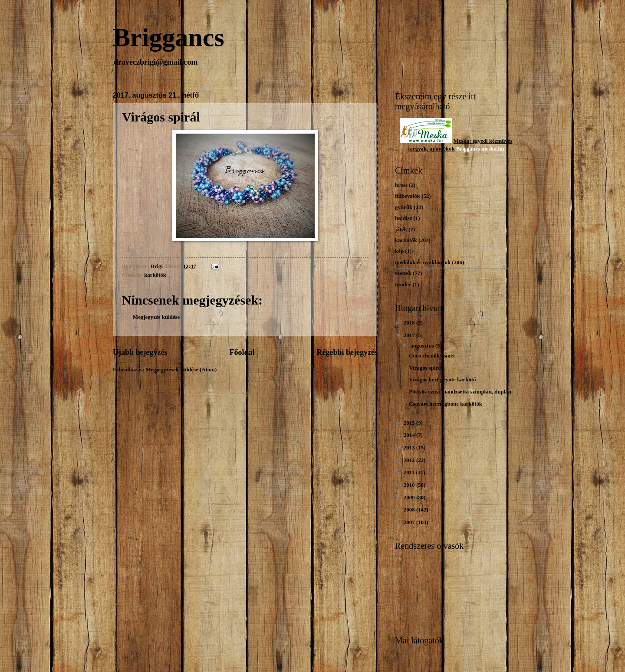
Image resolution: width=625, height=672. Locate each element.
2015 (410, 423)
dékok (447, 149)
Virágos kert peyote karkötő (442, 380)
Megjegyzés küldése (156, 317)
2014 (410, 435)
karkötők (155, 275)
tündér (403, 285)
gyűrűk (404, 207)
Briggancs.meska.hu (480, 149)
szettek (403, 273)
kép (399, 251)
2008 (410, 510)
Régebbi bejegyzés (347, 352)
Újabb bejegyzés (140, 352)
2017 (410, 335)
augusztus (423, 346)
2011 (410, 472)
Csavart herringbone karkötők (446, 404)
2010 (410, 485)
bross (401, 185)
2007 (410, 522)
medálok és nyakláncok (423, 262)
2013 (410, 448)
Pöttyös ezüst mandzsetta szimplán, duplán (460, 392)
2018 (410, 323)
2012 (410, 460)
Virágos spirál (426, 368)
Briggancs (169, 37)
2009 (410, 498)
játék (401, 229)
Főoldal (242, 352)
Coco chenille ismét (432, 356)
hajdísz (403, 218)
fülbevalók (408, 196)
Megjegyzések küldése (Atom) (181, 370)
